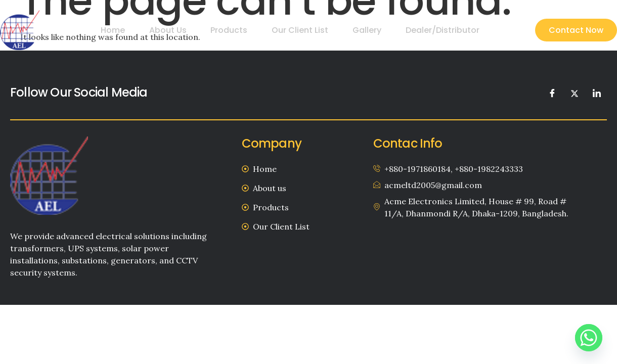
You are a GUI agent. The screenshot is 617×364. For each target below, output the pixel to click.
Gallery (372, 30)
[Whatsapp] (589, 338)
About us (185, 30)
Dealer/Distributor (444, 30)
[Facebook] (552, 93)
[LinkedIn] (597, 93)
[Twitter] (575, 93)
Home (134, 30)
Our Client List (310, 30)
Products (243, 30)
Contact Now (576, 30)
